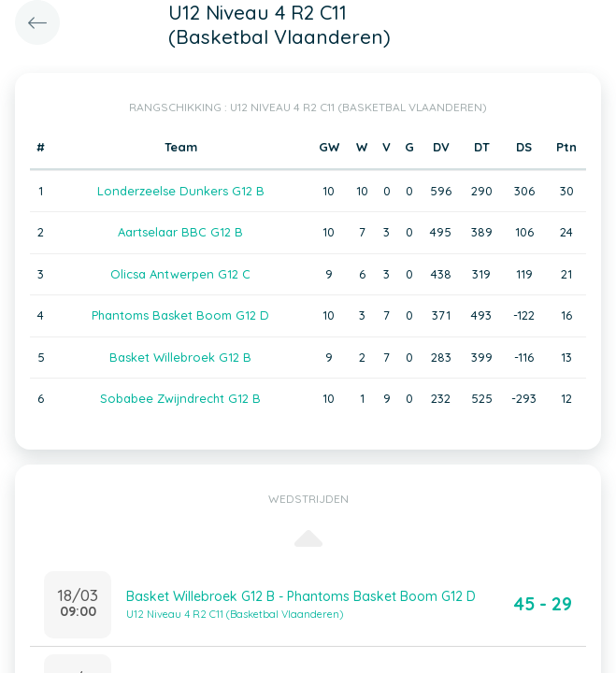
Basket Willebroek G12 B (180, 357)
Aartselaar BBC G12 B (180, 232)
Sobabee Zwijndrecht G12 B (180, 398)
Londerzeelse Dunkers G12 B (181, 191)
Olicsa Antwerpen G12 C (180, 274)
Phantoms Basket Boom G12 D (180, 315)
